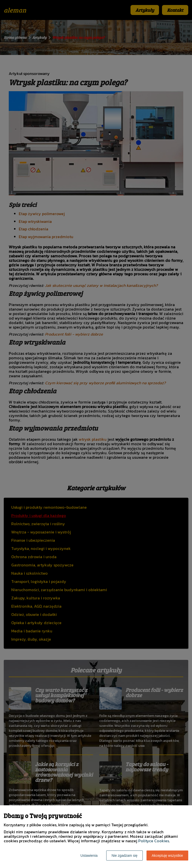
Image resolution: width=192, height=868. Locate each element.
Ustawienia (89, 856)
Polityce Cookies (154, 841)
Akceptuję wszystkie (167, 856)
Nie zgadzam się (124, 856)
